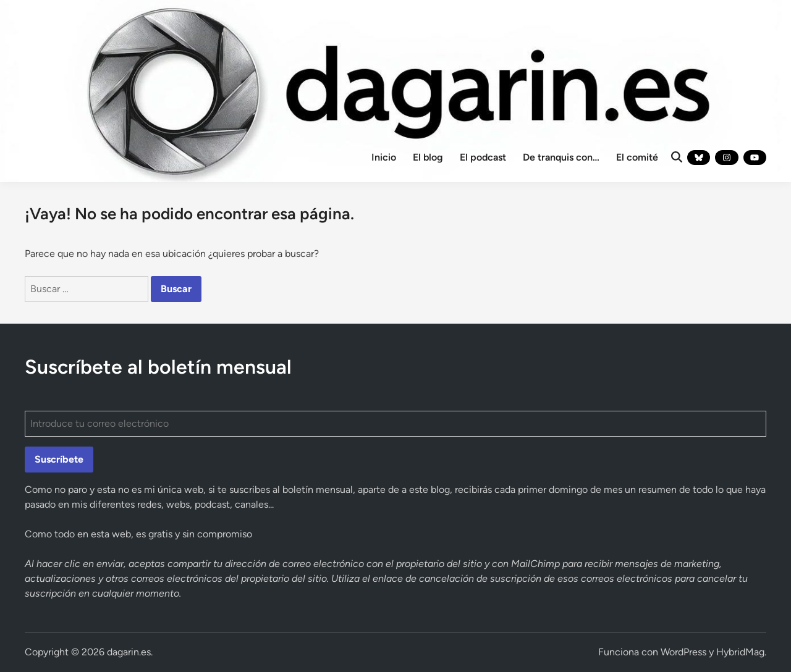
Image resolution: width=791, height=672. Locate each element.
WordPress (683, 652)
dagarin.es (129, 652)
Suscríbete (59, 459)
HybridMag (740, 652)
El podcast (483, 157)
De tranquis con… (561, 157)
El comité (637, 157)
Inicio (384, 157)
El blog (428, 157)
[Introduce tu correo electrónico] (395, 424)
